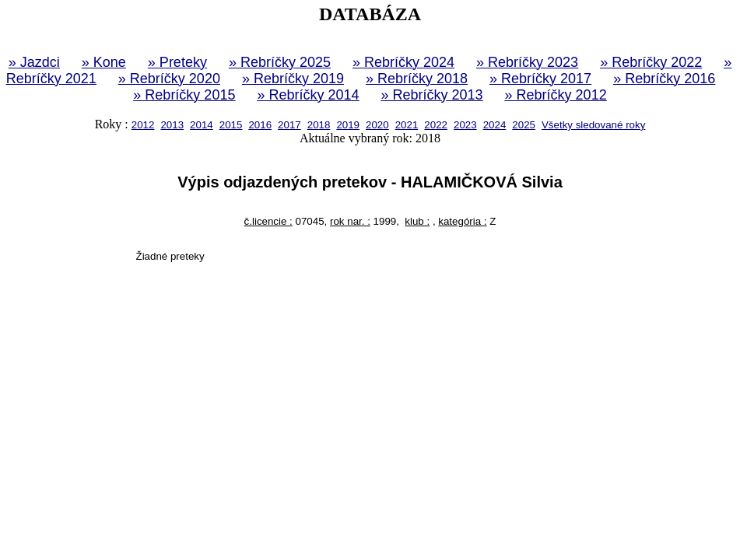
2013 (172, 125)
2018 (319, 125)
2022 (436, 125)
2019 (348, 125)
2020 (377, 125)
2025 (524, 125)
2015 (231, 125)
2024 (495, 125)
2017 (289, 125)
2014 (202, 125)
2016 (260, 125)
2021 (407, 125)
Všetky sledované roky (593, 125)
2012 (143, 125)
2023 (465, 125)
